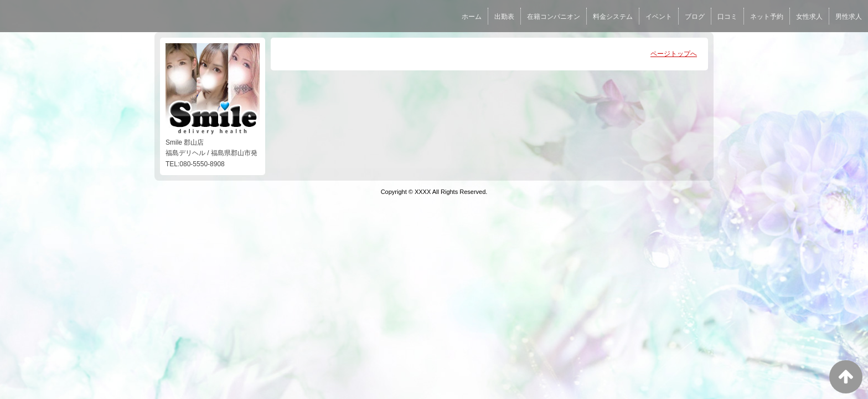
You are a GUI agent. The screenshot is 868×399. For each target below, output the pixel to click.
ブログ (695, 17)
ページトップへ (674, 54)
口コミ (727, 17)
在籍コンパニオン (554, 17)
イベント (659, 17)
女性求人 (809, 17)
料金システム (613, 17)
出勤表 (504, 17)
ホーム (472, 17)
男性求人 (849, 17)
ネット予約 (767, 17)
